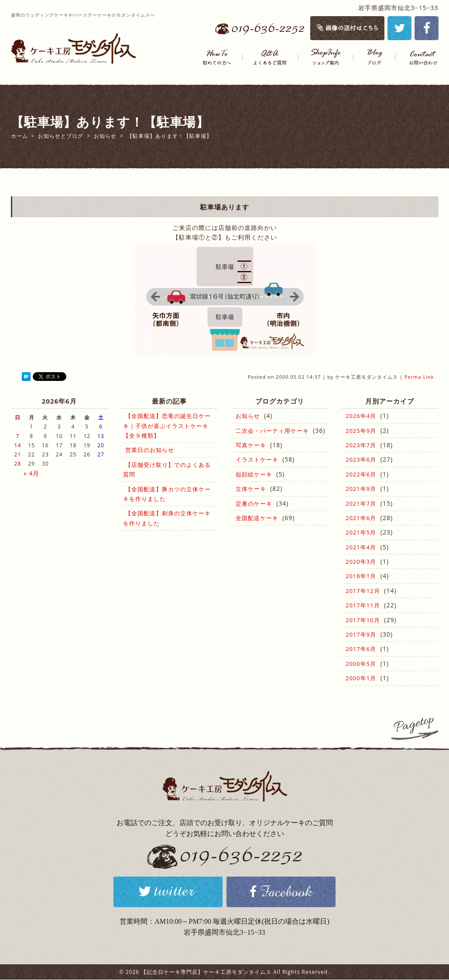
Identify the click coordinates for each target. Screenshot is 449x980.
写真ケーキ (251, 445)
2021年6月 (361, 518)
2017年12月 (363, 591)
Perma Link (419, 377)
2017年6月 (361, 649)
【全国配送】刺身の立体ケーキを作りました (167, 518)
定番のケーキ (254, 504)
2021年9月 (361, 489)
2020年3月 (361, 562)
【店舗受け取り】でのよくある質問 (167, 469)
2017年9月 (361, 634)
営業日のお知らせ (150, 450)
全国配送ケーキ (257, 518)
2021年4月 (361, 547)
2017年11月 (363, 605)
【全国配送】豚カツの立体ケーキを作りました (167, 494)
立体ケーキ (251, 489)
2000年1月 (361, 678)
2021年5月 (361, 532)
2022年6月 (361, 474)
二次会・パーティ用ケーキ (272, 431)
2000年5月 (361, 664)
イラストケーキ (257, 459)
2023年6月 (361, 459)
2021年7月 (361, 504)
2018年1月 (361, 576)
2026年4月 (361, 416)
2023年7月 (361, 445)
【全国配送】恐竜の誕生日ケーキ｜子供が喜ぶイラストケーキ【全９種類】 (167, 426)
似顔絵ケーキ (254, 474)
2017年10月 (363, 620)
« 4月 (32, 473)
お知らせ (248, 416)
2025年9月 (361, 431)
